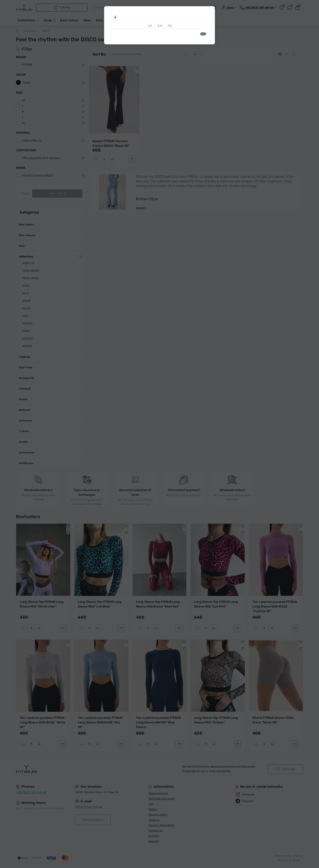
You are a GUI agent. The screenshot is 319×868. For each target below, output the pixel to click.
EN (160, 26)
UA (150, 26)
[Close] (115, 17)
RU (170, 26)
